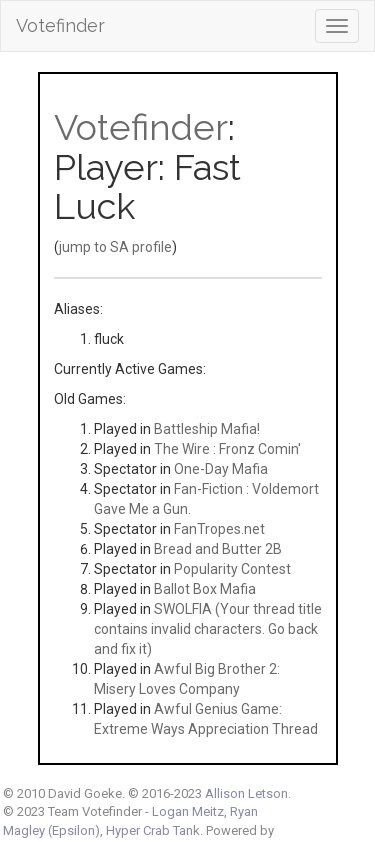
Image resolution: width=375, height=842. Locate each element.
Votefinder (60, 25)
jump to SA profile (115, 247)
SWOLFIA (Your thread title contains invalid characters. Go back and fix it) (208, 629)
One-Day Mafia (221, 469)
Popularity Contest (232, 569)
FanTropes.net (219, 529)
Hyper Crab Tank (153, 830)
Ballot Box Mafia (205, 589)
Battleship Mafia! (207, 429)
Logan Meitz (188, 811)
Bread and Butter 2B (218, 549)
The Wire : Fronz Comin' (227, 449)
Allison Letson (246, 793)
